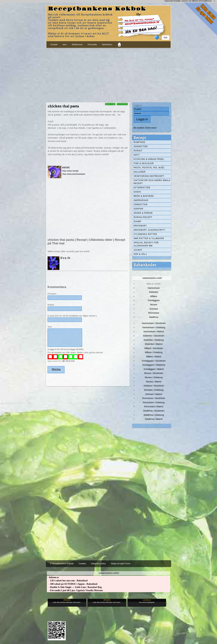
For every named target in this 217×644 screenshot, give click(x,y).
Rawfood (139, 142)
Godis (137, 192)
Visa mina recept (70, 171)
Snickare (154, 309)
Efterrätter (142, 188)
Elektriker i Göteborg (154, 340)
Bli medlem (139, 128)
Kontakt (54, 45)
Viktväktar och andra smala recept (152, 182)
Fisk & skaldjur (144, 163)
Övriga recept (143, 217)
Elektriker (154, 292)
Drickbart (140, 226)
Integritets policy (98, 564)
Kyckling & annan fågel (149, 159)
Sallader (140, 172)
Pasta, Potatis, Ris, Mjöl (149, 168)
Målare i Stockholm (154, 348)
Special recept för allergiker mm (146, 244)
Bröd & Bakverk (144, 196)
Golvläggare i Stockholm (154, 361)
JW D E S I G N (68, 361)
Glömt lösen (151, 128)
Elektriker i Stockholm (154, 336)
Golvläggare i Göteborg (154, 365)
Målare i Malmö (154, 357)
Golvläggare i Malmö (154, 369)
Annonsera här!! (109, 573)
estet (66, 167)
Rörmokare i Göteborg (154, 402)
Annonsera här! (152, 278)
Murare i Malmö (154, 382)
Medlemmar (77, 45)
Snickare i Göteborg (154, 390)
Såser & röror (143, 213)
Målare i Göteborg (154, 352)
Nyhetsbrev (107, 45)
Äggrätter (141, 146)
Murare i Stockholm (154, 373)
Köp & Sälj (140, 254)
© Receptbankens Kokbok (62, 564)
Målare (154, 296)
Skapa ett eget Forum (121, 564)
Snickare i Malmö (154, 394)
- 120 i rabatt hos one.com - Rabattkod (67, 581)
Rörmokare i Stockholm (154, 398)
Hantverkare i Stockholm (154, 323)
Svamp (137, 221)
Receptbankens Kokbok (97, 9)
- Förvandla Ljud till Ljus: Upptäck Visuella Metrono (75, 590)
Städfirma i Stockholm (154, 411)
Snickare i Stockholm (154, 386)
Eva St (65, 258)
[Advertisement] (108, 75)
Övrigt (138, 151)
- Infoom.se (53, 577)
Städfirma (154, 317)
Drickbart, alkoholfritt (149, 230)
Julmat (138, 250)
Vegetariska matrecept (149, 176)
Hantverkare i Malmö (154, 331)
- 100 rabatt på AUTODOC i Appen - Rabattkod (72, 584)
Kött (137, 155)
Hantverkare (154, 288)
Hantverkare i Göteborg (154, 327)
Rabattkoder (145, 265)
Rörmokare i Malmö (154, 407)
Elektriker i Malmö (154, 344)
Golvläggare (154, 300)
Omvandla (92, 45)
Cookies (82, 564)
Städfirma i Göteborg (154, 415)
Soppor (138, 209)
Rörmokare (154, 313)
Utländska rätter (145, 234)
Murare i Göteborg (154, 377)
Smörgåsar (141, 200)
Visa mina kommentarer (74, 174)
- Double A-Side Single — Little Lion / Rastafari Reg (74, 587)
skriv (65, 45)
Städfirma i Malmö (154, 419)
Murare (154, 305)
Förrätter (140, 205)
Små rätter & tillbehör (149, 238)
